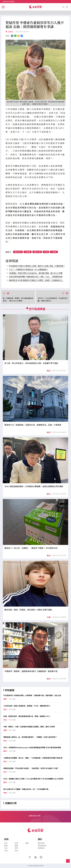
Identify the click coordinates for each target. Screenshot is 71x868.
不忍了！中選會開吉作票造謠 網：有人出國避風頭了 (28, 270)
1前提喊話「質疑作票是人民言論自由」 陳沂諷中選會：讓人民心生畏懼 (36, 273)
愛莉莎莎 (18, 252)
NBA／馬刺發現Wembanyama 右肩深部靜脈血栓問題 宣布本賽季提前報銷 (32, 747)
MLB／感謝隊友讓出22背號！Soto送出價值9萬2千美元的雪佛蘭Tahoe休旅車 (33, 779)
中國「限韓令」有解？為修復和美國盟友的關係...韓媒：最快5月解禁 (29, 727)
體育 (16, 848)
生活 (6, 848)
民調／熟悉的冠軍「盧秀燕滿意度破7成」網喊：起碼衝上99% (27, 716)
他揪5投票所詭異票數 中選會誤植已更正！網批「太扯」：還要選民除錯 (36, 277)
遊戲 (27, 843)
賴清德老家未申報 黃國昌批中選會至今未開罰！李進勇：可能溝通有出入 (36, 280)
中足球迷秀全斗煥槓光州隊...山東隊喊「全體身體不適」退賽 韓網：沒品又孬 (32, 695)
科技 (16, 851)
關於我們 (41, 843)
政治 (49, 371)
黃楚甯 (11, 32)
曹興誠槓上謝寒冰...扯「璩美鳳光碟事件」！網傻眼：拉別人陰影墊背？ (30, 737)
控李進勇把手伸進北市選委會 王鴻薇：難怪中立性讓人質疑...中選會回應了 (37, 266)
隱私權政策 (42, 846)
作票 (46, 252)
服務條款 (41, 848)
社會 (49, 617)
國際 (16, 846)
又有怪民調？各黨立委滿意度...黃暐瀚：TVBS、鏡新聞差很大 (27, 706)
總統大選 (37, 252)
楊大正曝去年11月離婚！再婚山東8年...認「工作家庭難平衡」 (27, 789)
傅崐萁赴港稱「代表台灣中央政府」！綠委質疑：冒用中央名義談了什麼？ (31, 768)
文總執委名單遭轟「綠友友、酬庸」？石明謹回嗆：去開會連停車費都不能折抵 (33, 758)
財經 (16, 843)
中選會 (28, 252)
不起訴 (54, 252)
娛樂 (6, 846)
